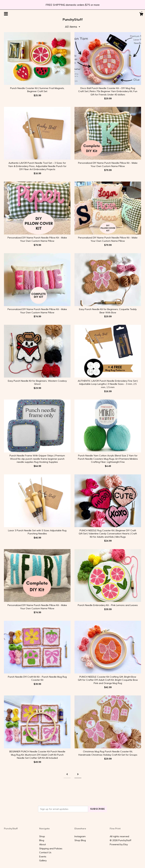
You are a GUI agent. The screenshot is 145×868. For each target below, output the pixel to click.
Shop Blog (80, 840)
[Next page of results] (78, 774)
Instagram (80, 836)
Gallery (43, 860)
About (42, 844)
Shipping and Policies (51, 848)
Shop (42, 836)
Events (43, 857)
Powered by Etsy (119, 844)
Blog (42, 840)
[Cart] (141, 15)
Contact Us (45, 852)
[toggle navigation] (6, 14)
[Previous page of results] (67, 774)
